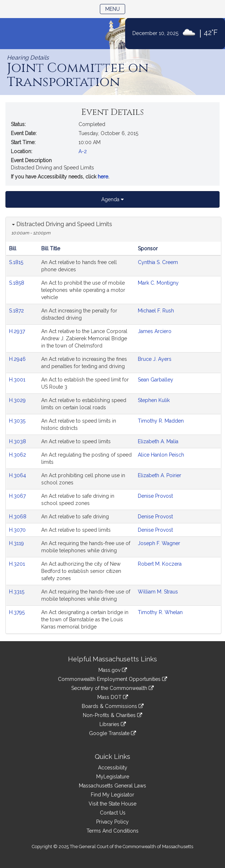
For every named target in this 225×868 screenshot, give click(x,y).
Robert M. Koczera (160, 564)
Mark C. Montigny (158, 283)
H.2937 (18, 331)
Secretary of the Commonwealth (112, 688)
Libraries (113, 724)
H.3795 (18, 612)
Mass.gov (113, 670)
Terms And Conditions (112, 831)
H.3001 (18, 380)
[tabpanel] (113, 425)
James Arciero (155, 331)
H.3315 (17, 592)
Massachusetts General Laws (112, 786)
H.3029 (18, 400)
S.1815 (17, 262)
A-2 (83, 151)
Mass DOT (113, 697)
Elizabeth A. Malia (158, 441)
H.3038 (18, 441)
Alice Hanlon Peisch (161, 455)
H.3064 (18, 475)
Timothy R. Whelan (160, 612)
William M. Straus (158, 592)
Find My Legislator (112, 795)
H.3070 (18, 530)
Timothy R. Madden (161, 421)
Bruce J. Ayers (155, 359)
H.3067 (18, 496)
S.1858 (17, 283)
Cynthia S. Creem (158, 262)
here (103, 177)
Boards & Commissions (113, 706)
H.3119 (17, 543)
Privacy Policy (112, 822)
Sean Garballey (156, 380)
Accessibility (113, 768)
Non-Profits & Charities (112, 715)
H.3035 (18, 421)
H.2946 (18, 359)
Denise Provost (155, 496)
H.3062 (18, 455)
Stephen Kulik (154, 400)
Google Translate (112, 733)
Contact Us (113, 813)
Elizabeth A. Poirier (160, 475)
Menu (115, 8)
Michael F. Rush (156, 311)
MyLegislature (113, 777)
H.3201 (18, 564)
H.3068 (18, 517)
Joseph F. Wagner (159, 543)
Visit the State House (112, 804)
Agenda (112, 199)
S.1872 (17, 311)
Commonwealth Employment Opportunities (112, 679)
